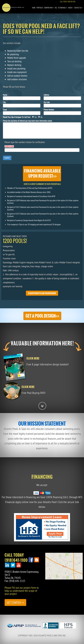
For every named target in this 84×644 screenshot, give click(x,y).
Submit (7, 158)
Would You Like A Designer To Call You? (17, 117)
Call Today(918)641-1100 (16, 558)
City (4, 102)
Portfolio (40, 10)
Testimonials (63, 10)
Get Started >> (15, 602)
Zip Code (47, 102)
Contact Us (78, 10)
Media (71, 10)
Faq (56, 10)
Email (5, 110)
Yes (35, 117)
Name (5, 95)
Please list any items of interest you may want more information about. (28, 121)
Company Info (49, 10)
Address (46, 95)
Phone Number (49, 110)
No (40, 117)
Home (34, 10)
